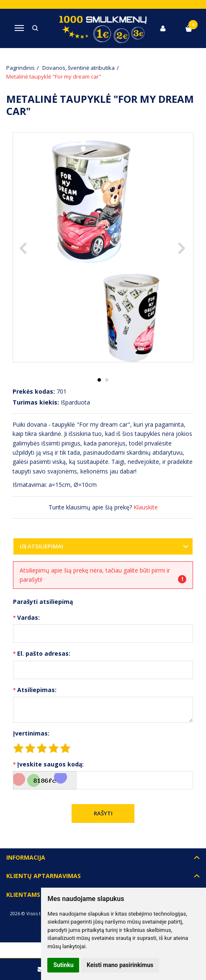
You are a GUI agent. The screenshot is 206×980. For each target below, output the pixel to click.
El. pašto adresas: (44, 653)
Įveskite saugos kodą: (50, 764)
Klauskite (146, 507)
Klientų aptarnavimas (44, 876)
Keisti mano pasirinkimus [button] (120, 965)
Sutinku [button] (63, 965)
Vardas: (28, 617)
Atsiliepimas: (37, 690)
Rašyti (103, 813)
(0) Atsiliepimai (41, 546)
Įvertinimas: (31, 733)
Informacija (26, 857)
